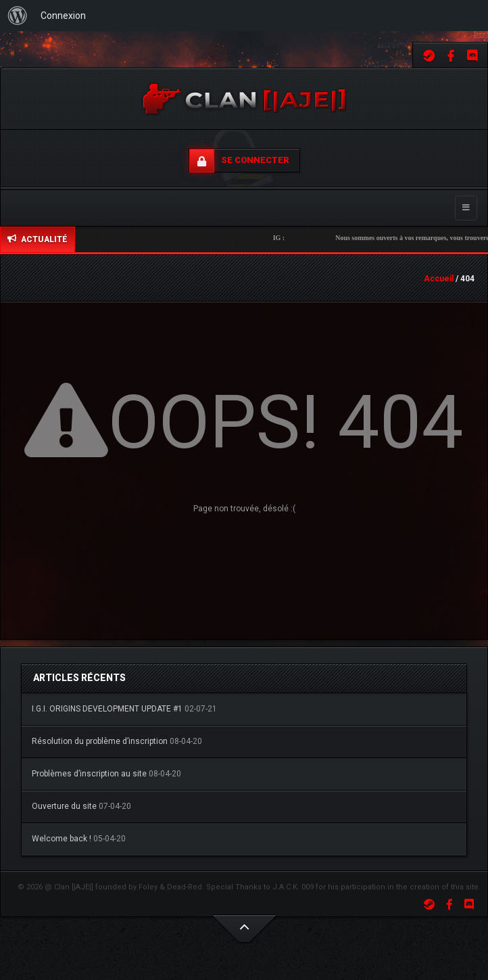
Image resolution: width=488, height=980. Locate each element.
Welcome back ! (62, 839)
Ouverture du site (64, 806)
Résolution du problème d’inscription (100, 741)
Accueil (439, 279)
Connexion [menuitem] (63, 16)
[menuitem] (18, 16)
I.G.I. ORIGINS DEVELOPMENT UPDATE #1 (107, 709)
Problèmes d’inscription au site (89, 774)
